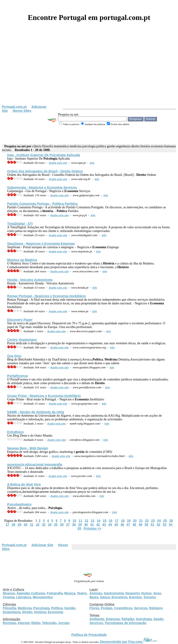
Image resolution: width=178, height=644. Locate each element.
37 (68, 525)
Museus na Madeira (22, 260)
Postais (107, 608)
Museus (9, 593)
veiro (19, 504)
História (40, 612)
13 (92, 521)
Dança (105, 597)
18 (123, 521)
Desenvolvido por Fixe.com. (129, 642)
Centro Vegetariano (22, 340)
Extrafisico (16, 432)
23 (153, 521)
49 (140, 525)
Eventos (135, 597)
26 (171, 521)
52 (159, 525)
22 (147, 521)
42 (98, 525)
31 (32, 525)
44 (110, 525)
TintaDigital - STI (20, 224)
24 (159, 521)
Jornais (64, 623)
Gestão (70, 608)
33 (44, 525)
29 (19, 525)
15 (105, 521)
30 (25, 525)
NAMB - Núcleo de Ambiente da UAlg (36, 412)
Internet (24, 623)
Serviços (141, 608)
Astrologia (144, 619)
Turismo (150, 597)
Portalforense (18, 376)
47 (128, 525)
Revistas (10, 623)
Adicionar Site (42, 545)
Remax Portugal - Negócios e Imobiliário (46, 296)
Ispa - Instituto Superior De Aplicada (44, 155)
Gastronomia (114, 593)
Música (70, 593)
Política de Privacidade (89, 635)
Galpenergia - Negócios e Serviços (42, 187)
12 (86, 521)
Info (92, 163)
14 (99, 521)
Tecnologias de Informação (125, 623)
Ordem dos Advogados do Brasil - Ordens (45, 171)
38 (74, 525)
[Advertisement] (89, 70)
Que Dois (14, 356)
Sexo (157, 593)
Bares (94, 597)
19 (129, 521)
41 (92, 525)
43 (104, 525)
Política (57, 608)
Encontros (119, 597)
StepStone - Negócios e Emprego (41, 244)
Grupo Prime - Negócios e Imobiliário (44, 396)
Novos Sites (22, 111)
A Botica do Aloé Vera (24, 484)
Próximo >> (92, 528)
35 (56, 525)
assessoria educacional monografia (35, 464)
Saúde (158, 619)
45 (116, 525)
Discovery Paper (20, 320)
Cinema (9, 597)
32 (38, 525)
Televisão (49, 623)
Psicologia (41, 608)
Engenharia (12, 612)
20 (135, 521)
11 (80, 521)
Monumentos (43, 597)
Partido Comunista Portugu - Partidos (42, 204)
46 (122, 525)
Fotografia (55, 593)
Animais (96, 593)
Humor (146, 593)
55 (79, 528)
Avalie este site (58, 163)
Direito (27, 612)
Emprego (113, 619)
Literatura (24, 597)
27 (7, 525)
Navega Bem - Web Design (28, 448)
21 (141, 521)
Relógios (156, 608)
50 (146, 525)
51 (153, 525)
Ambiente (97, 619)
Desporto (132, 593)
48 (134, 525)
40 (86, 525)
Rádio (36, 623)
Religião (128, 619)
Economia (56, 612)
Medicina (25, 608)
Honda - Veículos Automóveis (30, 280)
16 (111, 521)
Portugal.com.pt (14, 107)
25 (165, 521)
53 (165, 525)
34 (50, 525)
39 (80, 525)
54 (171, 525)
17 (117, 521)
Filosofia (10, 608)
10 (74, 521)
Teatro (82, 593)
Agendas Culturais (31, 593)
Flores (94, 608)
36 (62, 525)
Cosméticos (123, 608)
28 (13, 525)
